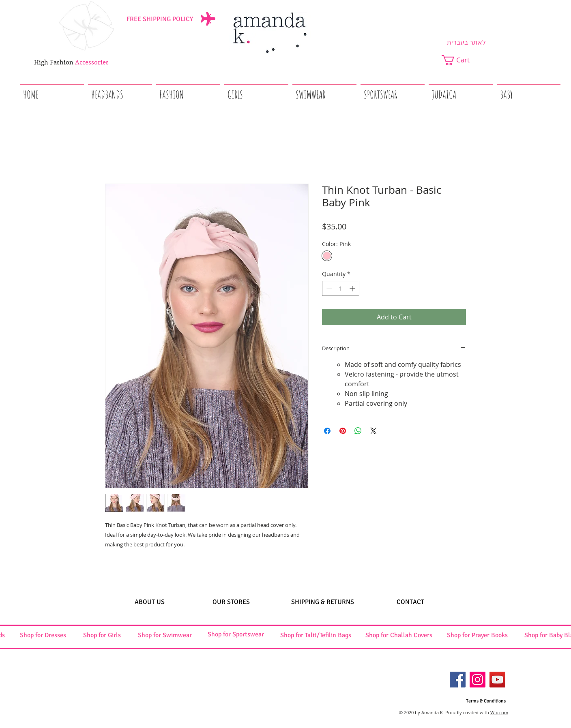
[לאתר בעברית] (466, 43)
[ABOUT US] (149, 602)
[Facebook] (458, 680)
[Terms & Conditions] (486, 701)
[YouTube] (497, 680)
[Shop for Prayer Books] (477, 635)
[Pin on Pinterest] (343, 431)
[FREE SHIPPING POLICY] (160, 19)
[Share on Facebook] (327, 431)
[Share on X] (374, 431)
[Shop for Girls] (102, 635)
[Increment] (353, 288)
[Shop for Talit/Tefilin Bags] (316, 635)
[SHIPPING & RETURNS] (323, 602)
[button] (461, 60)
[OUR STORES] (231, 602)
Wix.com (499, 712)
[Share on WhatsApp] (358, 431)
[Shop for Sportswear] (236, 635)
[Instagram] (478, 680)
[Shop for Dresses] (43, 635)
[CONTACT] (410, 602)
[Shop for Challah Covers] (399, 635)
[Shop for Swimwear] (165, 635)
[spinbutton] (341, 288)
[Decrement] (328, 288)
